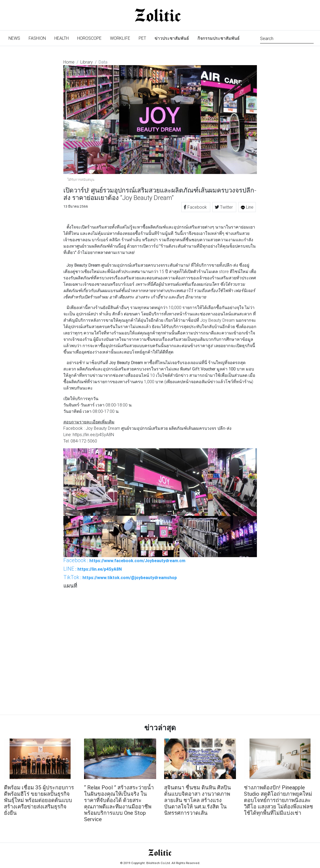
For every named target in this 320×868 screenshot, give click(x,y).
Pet (142, 38)
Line (247, 207)
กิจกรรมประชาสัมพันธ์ (219, 38)
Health (62, 38)
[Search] (287, 38)
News (16, 38)
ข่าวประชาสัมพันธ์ (172, 38)
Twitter (224, 207)
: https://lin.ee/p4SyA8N (93, 569)
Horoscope (89, 38)
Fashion (37, 38)
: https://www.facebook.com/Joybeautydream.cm (124, 560)
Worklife (120, 38)
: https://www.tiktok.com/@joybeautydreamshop (120, 577)
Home (69, 62)
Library (87, 62)
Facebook (196, 207)
